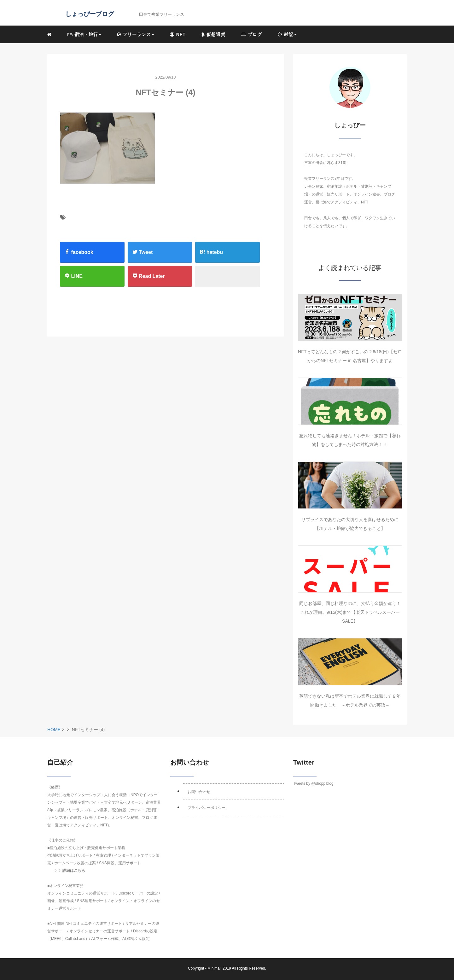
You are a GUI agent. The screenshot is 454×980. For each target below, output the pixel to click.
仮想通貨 (213, 34)
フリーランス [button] (136, 34)
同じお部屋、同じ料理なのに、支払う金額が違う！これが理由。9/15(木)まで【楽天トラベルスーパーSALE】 (350, 612)
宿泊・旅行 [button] (84, 34)
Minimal (214, 968)
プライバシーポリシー (207, 808)
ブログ (252, 34)
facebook (79, 252)
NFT (178, 34)
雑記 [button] (287, 34)
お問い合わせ (199, 792)
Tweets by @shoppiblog (313, 783)
